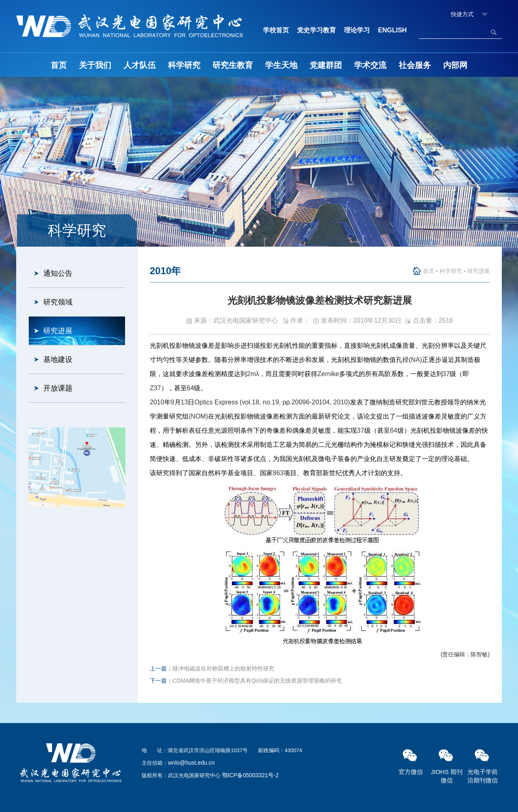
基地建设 (58, 359)
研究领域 (58, 302)
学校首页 (276, 30)
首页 (59, 65)
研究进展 (58, 331)
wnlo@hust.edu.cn (191, 763)
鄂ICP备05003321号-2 (251, 775)
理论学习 (357, 30)
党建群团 (326, 65)
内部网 (455, 65)
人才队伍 (140, 65)
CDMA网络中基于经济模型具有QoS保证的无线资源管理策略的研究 (257, 681)
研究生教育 (233, 65)
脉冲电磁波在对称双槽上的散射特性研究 (223, 668)
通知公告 (58, 273)
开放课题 (58, 388)
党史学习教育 (316, 30)
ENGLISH (392, 30)
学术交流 (370, 65)
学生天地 (281, 65)
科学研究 (184, 65)
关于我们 (95, 65)
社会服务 (415, 65)
